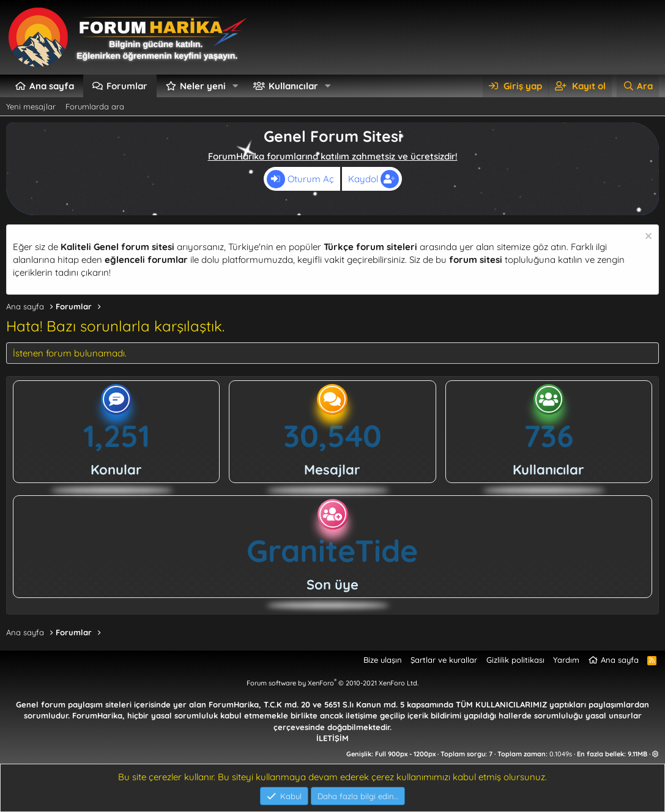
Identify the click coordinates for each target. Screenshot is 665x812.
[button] (236, 86)
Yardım (566, 660)
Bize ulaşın (383, 660)
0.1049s (561, 754)
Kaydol (373, 179)
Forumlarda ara (95, 106)
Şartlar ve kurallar (444, 660)
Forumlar (127, 86)
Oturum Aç (300, 179)
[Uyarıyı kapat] (647, 238)
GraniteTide (332, 551)
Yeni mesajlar (31, 106)
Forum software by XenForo (332, 683)
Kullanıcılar (293, 86)
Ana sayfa (52, 86)
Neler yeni (203, 86)
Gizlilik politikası (515, 660)
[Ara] (638, 86)
